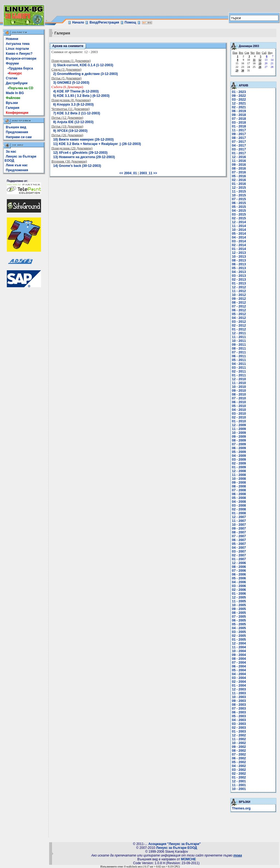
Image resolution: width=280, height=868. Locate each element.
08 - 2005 (239, 613)
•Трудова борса (19, 68)
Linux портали (17, 49)
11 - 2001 (239, 785)
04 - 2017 (239, 146)
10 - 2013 (239, 257)
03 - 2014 (239, 241)
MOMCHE (189, 859)
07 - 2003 (239, 709)
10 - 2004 (239, 651)
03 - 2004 (239, 678)
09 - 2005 (239, 609)
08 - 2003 (239, 705)
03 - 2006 (239, 586)
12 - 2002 (239, 735)
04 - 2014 (239, 237)
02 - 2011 (239, 371)
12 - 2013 (239, 253)
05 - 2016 (239, 176)
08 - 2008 (239, 486)
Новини (12, 39)
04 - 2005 (239, 628)
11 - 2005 (239, 601)
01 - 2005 (239, 640)
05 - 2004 (239, 670)
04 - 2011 (239, 364)
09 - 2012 (239, 299)
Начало (78, 22)
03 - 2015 (239, 214)
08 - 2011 (239, 349)
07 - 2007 (239, 536)
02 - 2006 (239, 590)
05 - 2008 (239, 498)
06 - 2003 (239, 712)
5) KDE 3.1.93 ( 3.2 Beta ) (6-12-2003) (81, 96)
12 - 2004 (239, 643)
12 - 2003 (239, 689)
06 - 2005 (239, 620)
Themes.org (241, 808)
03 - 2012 (239, 322)
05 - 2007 (239, 544)
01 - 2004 (239, 686)
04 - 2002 (239, 766)
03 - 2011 (239, 368)
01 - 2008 (239, 513)
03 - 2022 (239, 100)
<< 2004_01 (128, 173)
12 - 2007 (239, 517)
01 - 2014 (239, 249)
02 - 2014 (239, 245)
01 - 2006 (239, 594)
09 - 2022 (239, 96)
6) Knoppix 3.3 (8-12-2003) (74, 104)
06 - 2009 (239, 448)
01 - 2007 (239, 559)
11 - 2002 (239, 739)
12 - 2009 (239, 425)
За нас (11, 152)
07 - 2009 (239, 444)
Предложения (17, 132)
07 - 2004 (239, 663)
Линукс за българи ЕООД (177, 848)
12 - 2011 (239, 333)
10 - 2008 (239, 479)
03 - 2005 (239, 632)
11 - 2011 (239, 337)
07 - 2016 (239, 172)
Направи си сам (19, 137)
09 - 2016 (239, 165)
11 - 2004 (239, 647)
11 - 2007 (239, 521)
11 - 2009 (239, 429)
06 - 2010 (239, 402)
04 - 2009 (239, 456)
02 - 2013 (239, 280)
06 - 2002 (239, 758)
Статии (11, 78)
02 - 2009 (239, 463)
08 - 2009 (239, 440)
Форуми (12, 63)
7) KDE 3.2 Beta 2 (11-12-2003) (77, 113)
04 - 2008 (239, 502)
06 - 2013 (239, 264)
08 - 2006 (239, 567)
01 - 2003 (239, 731)
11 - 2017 (239, 130)
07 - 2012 (239, 306)
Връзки (12, 103)
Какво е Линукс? (19, 54)
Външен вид (16, 127)
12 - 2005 (239, 597)
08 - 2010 (239, 394)
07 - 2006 (239, 571)
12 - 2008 (239, 471)
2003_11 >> (148, 173)
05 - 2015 (239, 207)
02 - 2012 (239, 326)
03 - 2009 (239, 460)
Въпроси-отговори (21, 59)
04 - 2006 (239, 582)
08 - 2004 (239, 659)
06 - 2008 (239, 494)
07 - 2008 (239, 490)
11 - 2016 (239, 161)
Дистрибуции (17, 83)
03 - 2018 (239, 123)
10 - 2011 (239, 341)
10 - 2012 (239, 295)
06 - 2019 (239, 111)
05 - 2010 (239, 406)
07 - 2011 (239, 352)
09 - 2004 (239, 655)
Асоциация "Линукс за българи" (174, 844)
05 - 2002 (239, 762)
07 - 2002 (239, 754)
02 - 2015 (239, 218)
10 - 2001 (239, 789)
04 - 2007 (239, 548)
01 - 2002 (239, 777)
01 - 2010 (239, 421)
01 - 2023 (239, 92)
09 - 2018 (239, 115)
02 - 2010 (239, 417)
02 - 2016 (239, 180)
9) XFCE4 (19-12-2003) (70, 131)
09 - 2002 (239, 747)
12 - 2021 (239, 103)
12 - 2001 (239, 781)
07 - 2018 (239, 119)
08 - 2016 (239, 169)
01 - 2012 (239, 329)
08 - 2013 (239, 260)
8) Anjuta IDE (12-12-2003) (73, 122)
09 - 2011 (239, 345)
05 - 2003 (239, 716)
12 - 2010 (239, 379)
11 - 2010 (239, 383)
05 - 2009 (239, 452)
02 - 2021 (239, 107)
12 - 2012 (239, 287)
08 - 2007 (239, 532)
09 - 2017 (239, 134)
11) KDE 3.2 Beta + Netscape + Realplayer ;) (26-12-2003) (97, 144)
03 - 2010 (239, 414)
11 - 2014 (239, 226)
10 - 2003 (239, 697)
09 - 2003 (239, 701)
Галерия (12, 108)
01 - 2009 (239, 467)
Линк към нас (17, 165)
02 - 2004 (239, 682)
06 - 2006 (239, 574)
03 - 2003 (239, 724)
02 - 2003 (239, 728)
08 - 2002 (239, 751)
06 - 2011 (239, 356)
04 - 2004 (239, 674)
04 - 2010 (239, 410)
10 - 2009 (239, 433)
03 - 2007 (239, 551)
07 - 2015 (239, 199)
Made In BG (15, 93)
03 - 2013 (239, 276)
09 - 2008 (239, 483)
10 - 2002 (239, 743)
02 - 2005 (239, 636)
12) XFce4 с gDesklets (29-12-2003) (81, 153)
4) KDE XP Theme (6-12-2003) (76, 91)
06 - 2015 (239, 203)
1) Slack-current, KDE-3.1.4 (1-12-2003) (83, 65)
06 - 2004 (239, 666)
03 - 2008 (239, 506)
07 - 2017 (239, 142)
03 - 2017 (239, 149)
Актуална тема (18, 44)
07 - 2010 (239, 398)
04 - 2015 (239, 211)
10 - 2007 (239, 525)
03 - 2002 (239, 770)
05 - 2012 (239, 314)
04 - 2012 (239, 318)
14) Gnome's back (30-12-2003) (77, 166)
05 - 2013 (239, 268)
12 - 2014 (239, 222)
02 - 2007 (239, 555)
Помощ (130, 22)
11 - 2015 (239, 191)
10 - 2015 (239, 195)
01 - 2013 (239, 283)
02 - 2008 (239, 509)
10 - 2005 (239, 605)
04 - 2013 (239, 272)
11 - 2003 (239, 693)
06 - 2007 (239, 540)
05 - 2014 (239, 234)
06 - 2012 (239, 310)
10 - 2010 (239, 387)
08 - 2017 (239, 138)
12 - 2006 (239, 563)
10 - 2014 (239, 230)
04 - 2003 (239, 720)
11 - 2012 (239, 291)
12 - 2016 (239, 157)
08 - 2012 (239, 303)
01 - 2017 (239, 153)
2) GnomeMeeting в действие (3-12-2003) (86, 74)
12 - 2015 (239, 188)
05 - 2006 (239, 578)
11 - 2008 (239, 475)
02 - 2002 (239, 774)
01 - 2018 (239, 126)
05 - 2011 (239, 360)
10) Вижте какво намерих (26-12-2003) (84, 140)
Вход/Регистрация (104, 22)
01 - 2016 (239, 184)
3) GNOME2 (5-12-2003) (71, 83)
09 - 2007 (239, 529)
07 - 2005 (239, 617)
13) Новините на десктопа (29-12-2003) (84, 157)
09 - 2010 (239, 391)
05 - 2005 (239, 624)
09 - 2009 (239, 437)
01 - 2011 (239, 375)
